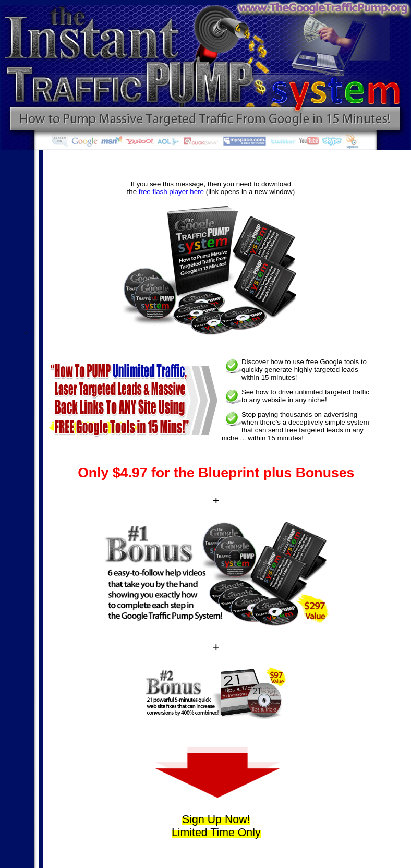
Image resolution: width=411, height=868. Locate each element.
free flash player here (171, 192)
